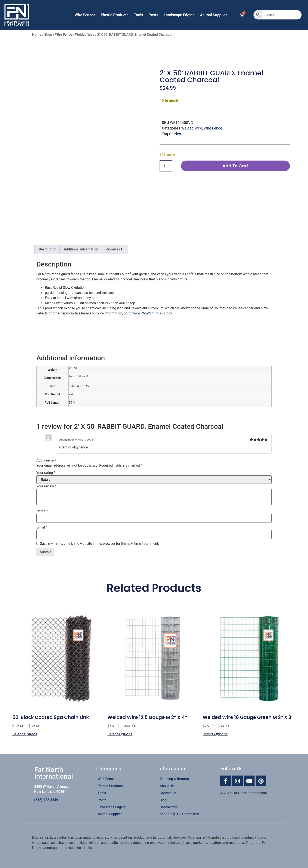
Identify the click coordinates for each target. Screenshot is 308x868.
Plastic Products (115, 15)
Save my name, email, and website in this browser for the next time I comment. (100, 544)
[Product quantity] (166, 166)
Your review (46, 486)
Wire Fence (64, 35)
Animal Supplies (214, 15)
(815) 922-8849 (46, 800)
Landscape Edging (179, 15)
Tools (138, 15)
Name (42, 511)
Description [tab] (47, 249)
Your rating (46, 473)
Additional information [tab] (81, 249)
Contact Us (168, 793)
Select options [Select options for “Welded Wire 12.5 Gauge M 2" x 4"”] (120, 734)
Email (42, 527)
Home (37, 35)
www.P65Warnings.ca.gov (152, 313)
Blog (163, 800)
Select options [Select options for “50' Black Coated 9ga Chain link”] (25, 734)
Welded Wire (85, 35)
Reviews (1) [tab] (115, 249)
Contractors (169, 807)
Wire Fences (85, 15)
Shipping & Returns (174, 779)
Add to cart (235, 166)
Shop (48, 35)
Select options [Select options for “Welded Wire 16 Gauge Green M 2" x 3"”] (215, 734)
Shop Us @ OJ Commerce (179, 814)
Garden (175, 134)
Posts (153, 15)
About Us (167, 786)
